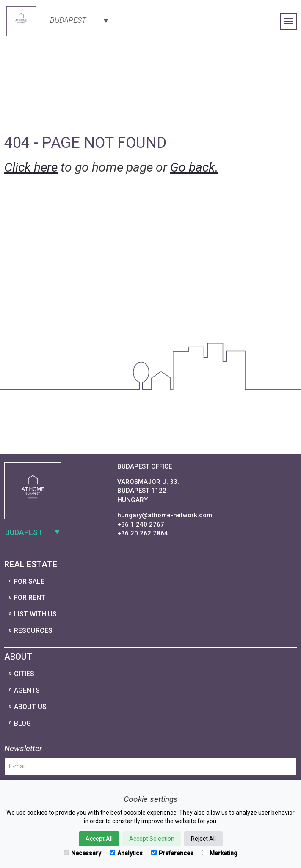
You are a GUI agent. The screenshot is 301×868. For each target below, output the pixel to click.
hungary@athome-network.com (165, 515)
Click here (31, 167)
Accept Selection (152, 839)
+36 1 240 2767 (141, 524)
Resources (33, 631)
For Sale (29, 581)
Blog (22, 723)
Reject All (203, 839)
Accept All (99, 839)
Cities (24, 674)
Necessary (82, 853)
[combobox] (78, 19)
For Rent (30, 598)
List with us (35, 614)
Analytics (126, 853)
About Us (30, 707)
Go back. (194, 167)
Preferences (172, 853)
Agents (27, 690)
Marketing (220, 853)
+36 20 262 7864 (143, 533)
